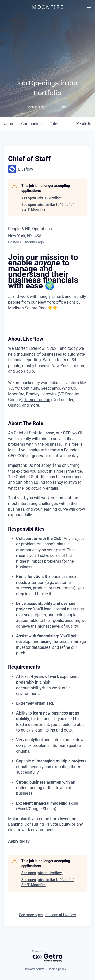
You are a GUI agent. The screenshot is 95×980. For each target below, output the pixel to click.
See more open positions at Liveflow (48, 915)
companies (31, 124)
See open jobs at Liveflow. (42, 197)
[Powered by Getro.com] (48, 956)
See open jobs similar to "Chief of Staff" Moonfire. (48, 207)
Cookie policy (57, 969)
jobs (8, 124)
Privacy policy (34, 969)
